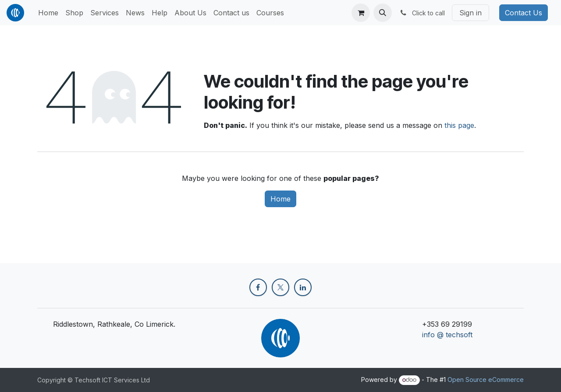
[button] (383, 13)
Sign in (470, 13)
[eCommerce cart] (361, 13)
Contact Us (524, 13)
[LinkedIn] (303, 287)
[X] (280, 287)
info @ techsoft (447, 335)
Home (280, 199)
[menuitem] (48, 13)
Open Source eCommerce (486, 380)
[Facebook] (258, 287)
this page (459, 125)
